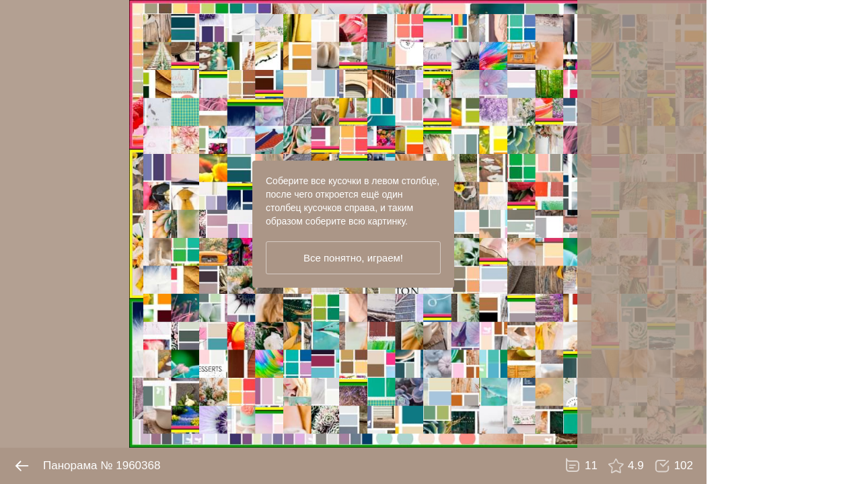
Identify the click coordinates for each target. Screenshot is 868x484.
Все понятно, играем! (353, 258)
